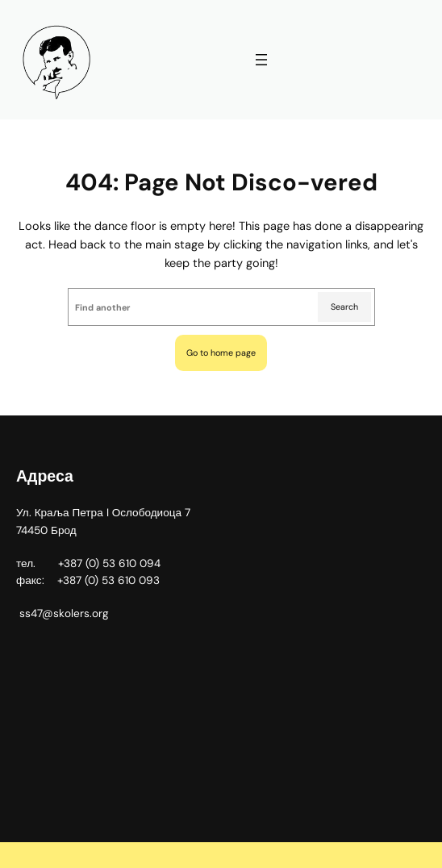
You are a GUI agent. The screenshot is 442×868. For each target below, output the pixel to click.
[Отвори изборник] (261, 60)
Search (344, 307)
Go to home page (221, 353)
